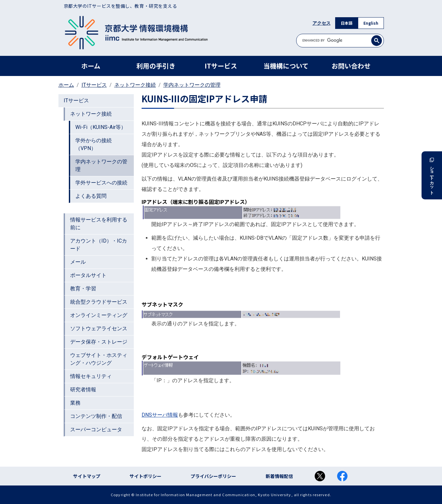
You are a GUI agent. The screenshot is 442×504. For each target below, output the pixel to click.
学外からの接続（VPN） (94, 144)
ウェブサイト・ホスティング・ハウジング (99, 359)
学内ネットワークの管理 (192, 85)
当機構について (286, 66)
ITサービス (221, 66)
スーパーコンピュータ (96, 429)
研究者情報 (83, 390)
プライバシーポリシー (213, 476)
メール (78, 262)
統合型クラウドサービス (99, 302)
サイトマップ (87, 476)
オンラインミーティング (99, 315)
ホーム (91, 66)
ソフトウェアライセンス (99, 328)
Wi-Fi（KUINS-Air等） (101, 127)
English (371, 23)
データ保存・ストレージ (99, 342)
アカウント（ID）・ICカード (99, 245)
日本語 (347, 23)
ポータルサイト (88, 275)
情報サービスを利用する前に (99, 224)
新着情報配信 (279, 476)
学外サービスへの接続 (101, 183)
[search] (340, 40)
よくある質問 (91, 196)
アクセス (322, 23)
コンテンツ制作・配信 (96, 416)
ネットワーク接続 (135, 85)
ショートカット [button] (432, 175)
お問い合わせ (351, 66)
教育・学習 (83, 289)
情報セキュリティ (91, 376)
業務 (75, 403)
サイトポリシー (145, 476)
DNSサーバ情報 (160, 415)
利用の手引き (156, 66)
